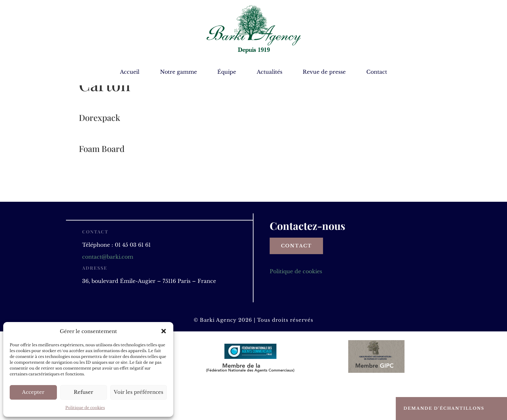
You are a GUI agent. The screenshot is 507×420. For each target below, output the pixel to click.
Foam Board (102, 183)
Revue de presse (324, 72)
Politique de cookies (85, 408)
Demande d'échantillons (444, 408)
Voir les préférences (139, 392)
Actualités (270, 72)
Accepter (33, 392)
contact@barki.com (108, 292)
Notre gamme (178, 72)
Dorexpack (100, 152)
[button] (164, 331)
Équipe (227, 72)
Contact (377, 72)
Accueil (130, 72)
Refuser (83, 392)
